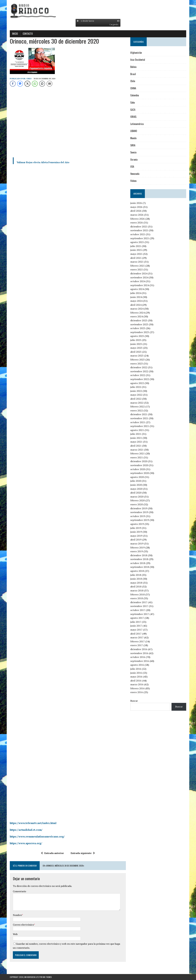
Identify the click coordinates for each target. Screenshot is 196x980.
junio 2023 (136, 344)
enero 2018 (137, 598)
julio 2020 (136, 481)
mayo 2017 (136, 630)
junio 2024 (136, 297)
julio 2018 (136, 575)
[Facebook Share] (13, 84)
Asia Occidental (138, 60)
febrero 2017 (138, 641)
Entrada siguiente (83, 853)
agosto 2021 (137, 430)
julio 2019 (136, 528)
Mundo (133, 138)
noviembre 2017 (139, 606)
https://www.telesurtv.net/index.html (33, 823)
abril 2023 (136, 352)
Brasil (133, 74)
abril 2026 (136, 211)
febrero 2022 (138, 406)
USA (132, 167)
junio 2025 (136, 250)
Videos (133, 181)
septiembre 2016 (140, 661)
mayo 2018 (136, 583)
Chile (133, 81)
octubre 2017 (138, 610)
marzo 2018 (137, 590)
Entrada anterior (52, 853)
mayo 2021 (136, 442)
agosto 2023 (137, 336)
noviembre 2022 (139, 371)
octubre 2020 (138, 469)
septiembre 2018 (140, 567)
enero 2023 (137, 364)
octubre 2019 (138, 516)
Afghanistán (136, 53)
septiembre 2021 (140, 426)
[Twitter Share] (27, 84)
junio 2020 (136, 485)
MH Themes (47, 977)
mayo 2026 (136, 207)
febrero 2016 (138, 688)
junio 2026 (136, 203)
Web (15, 934)
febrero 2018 (138, 594)
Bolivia (133, 67)
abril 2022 (136, 399)
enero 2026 (137, 223)
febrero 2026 (138, 219)
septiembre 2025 (140, 238)
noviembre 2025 (139, 230)
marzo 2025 (137, 262)
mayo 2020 (136, 489)
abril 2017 (136, 634)
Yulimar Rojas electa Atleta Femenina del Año (43, 162)
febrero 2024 (138, 313)
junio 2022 (136, 391)
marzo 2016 (137, 684)
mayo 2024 (136, 301)
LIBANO (134, 131)
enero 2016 (137, 692)
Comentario (19, 891)
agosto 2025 (137, 242)
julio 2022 (136, 387)
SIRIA (133, 145)
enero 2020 (137, 504)
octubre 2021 (138, 422)
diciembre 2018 (139, 555)
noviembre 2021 (139, 418)
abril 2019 (136, 540)
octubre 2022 (138, 375)
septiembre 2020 (140, 473)
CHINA (133, 88)
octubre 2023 (138, 328)
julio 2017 (136, 622)
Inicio (15, 34)
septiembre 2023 (140, 332)
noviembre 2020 (139, 465)
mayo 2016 (136, 677)
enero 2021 (137, 457)
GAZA (133, 110)
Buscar (134, 701)
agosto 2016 (137, 665)
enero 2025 (137, 269)
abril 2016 (136, 681)
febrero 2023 (138, 360)
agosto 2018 (137, 571)
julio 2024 (136, 293)
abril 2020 (136, 493)
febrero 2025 (138, 266)
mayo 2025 (136, 254)
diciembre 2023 (139, 320)
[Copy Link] (42, 84)
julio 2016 (136, 669)
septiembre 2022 (140, 379)
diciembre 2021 (139, 414)
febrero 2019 (138, 548)
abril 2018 (136, 587)
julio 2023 (136, 340)
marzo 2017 (137, 637)
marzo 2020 (137, 497)
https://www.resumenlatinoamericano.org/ (37, 836)
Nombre (17, 915)
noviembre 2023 (139, 324)
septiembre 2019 (140, 520)
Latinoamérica (137, 124)
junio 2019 (136, 532)
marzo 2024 (137, 309)
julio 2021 (136, 434)
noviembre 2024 (139, 277)
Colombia (135, 95)
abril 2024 (136, 305)
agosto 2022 (137, 383)
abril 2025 (136, 258)
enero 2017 (137, 645)
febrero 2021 (138, 453)
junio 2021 (136, 438)
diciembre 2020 (139, 461)
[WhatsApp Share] (35, 84)
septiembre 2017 (140, 614)
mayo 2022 (136, 395)
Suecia (133, 152)
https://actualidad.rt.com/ (26, 830)
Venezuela (135, 174)
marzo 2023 (137, 356)
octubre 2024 (138, 281)
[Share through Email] (49, 84)
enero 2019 (137, 551)
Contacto (28, 34)
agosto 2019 (137, 524)
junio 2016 (136, 673)
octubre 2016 (138, 657)
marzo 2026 (137, 215)
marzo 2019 (137, 544)
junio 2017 (136, 626)
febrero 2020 (138, 500)
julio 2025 (136, 246)
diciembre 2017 (139, 602)
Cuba (133, 102)
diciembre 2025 (139, 226)
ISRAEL (133, 117)
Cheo (29, 79)
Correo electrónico (23, 925)
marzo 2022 (137, 403)
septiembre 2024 (140, 285)
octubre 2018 (138, 563)
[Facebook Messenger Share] (20, 84)
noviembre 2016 (139, 653)
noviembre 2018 (139, 559)
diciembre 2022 (139, 367)
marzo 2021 (137, 450)
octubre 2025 (138, 234)
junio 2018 (136, 579)
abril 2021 (136, 446)
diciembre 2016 (139, 649)
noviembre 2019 (139, 512)
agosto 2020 (137, 477)
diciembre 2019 (139, 508)
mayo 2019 (136, 536)
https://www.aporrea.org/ (26, 843)
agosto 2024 (137, 289)
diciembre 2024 (139, 273)
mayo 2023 (136, 348)
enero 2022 (137, 410)
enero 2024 (137, 316)
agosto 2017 (137, 618)
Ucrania (134, 160)
